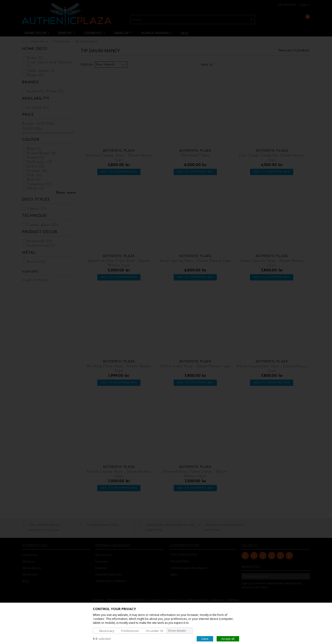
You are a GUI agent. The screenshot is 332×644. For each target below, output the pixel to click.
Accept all (228, 638)
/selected (102, 638)
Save (205, 638)
